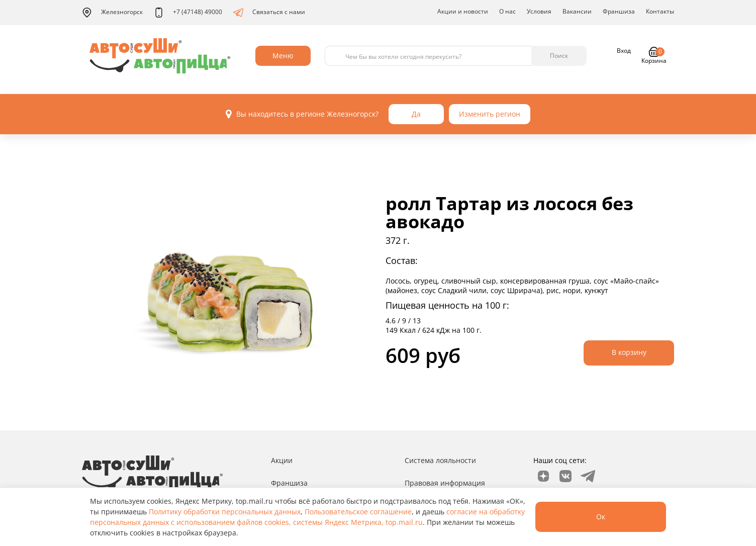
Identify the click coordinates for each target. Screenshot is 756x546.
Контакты (660, 11)
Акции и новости (463, 11)
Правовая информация (445, 483)
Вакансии (577, 11)
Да (416, 114)
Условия (539, 11)
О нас (507, 11)
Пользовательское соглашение (358, 512)
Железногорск (112, 13)
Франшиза (619, 11)
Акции (282, 460)
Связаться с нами (269, 13)
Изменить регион (490, 114)
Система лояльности (440, 460)
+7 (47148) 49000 (188, 13)
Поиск (559, 56)
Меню (283, 56)
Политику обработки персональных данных (225, 512)
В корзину (629, 352)
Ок (601, 517)
